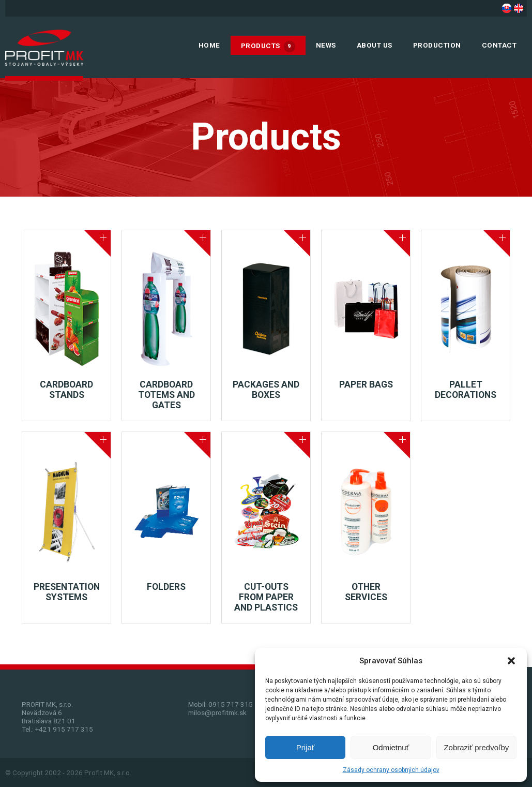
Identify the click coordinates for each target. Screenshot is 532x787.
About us (375, 45)
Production (437, 45)
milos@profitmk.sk (217, 712)
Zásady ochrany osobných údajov (391, 770)
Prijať (306, 747)
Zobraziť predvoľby (476, 747)
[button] (511, 661)
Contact (499, 45)
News (326, 45)
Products (268, 47)
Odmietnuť (391, 747)
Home (209, 45)
